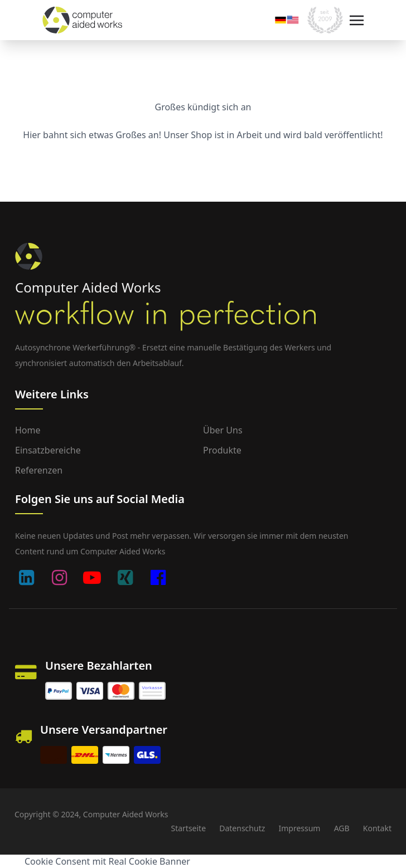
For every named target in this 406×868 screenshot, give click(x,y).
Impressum (299, 828)
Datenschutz (242, 828)
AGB (342, 828)
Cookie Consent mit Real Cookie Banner (107, 861)
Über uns (223, 430)
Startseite (188, 828)
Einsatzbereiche (48, 450)
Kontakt (377, 828)
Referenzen (39, 470)
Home (28, 430)
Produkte (222, 450)
